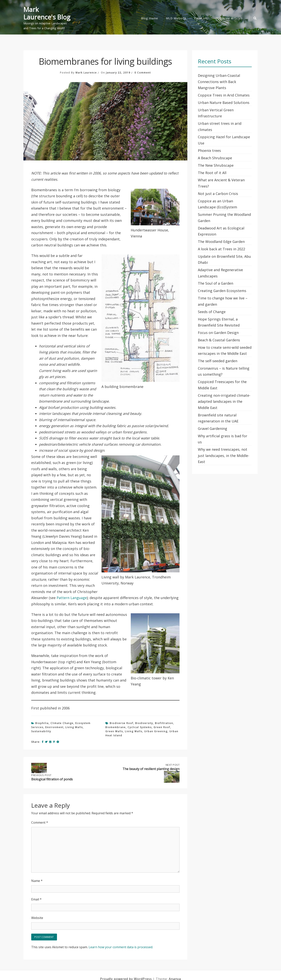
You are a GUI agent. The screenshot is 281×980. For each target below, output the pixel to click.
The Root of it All (212, 173)
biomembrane (116, 727)
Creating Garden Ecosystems (222, 291)
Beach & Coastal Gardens (219, 340)
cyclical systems (140, 727)
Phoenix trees (209, 150)
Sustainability (41, 731)
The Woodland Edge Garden (221, 242)
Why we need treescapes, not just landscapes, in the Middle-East (224, 455)
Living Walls (74, 727)
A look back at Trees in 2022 (221, 249)
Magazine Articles (229, 18)
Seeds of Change (212, 312)
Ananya (175, 971)
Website (37, 910)
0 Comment (143, 73)
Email (36, 892)
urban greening (156, 731)
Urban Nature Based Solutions (224, 103)
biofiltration (164, 723)
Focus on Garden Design (218, 333)
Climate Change (62, 723)
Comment (40, 815)
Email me (201, 18)
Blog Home (150, 18)
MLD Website (176, 18)
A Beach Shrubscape (215, 158)
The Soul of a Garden (216, 283)
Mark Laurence (86, 73)
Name (37, 873)
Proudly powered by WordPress (126, 971)
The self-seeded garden (218, 361)
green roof (162, 727)
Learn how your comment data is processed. (121, 940)
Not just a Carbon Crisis (218, 194)
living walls (134, 731)
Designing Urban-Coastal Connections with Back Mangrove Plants (219, 82)
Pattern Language (72, 598)
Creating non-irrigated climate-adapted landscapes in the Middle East (224, 401)
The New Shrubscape (216, 165)
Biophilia (42, 723)
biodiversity (144, 723)
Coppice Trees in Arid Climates (224, 95)
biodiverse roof (121, 723)
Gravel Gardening (213, 428)
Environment (54, 727)
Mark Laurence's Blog (47, 13)
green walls (114, 731)
